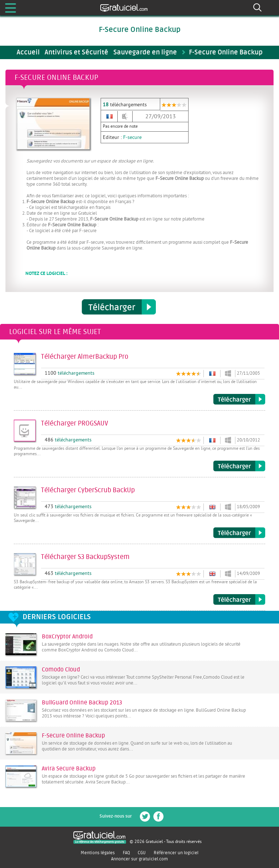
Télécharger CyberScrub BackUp (239, 533)
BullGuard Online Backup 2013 (82, 703)
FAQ (126, 853)
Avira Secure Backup (69, 769)
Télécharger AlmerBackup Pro (239, 399)
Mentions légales (98, 853)
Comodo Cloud (61, 670)
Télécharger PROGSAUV (239, 466)
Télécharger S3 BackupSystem (239, 600)
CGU (142, 853)
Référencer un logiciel (176, 853)
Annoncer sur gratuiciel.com (139, 859)
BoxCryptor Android (67, 637)
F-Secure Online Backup (73, 736)
